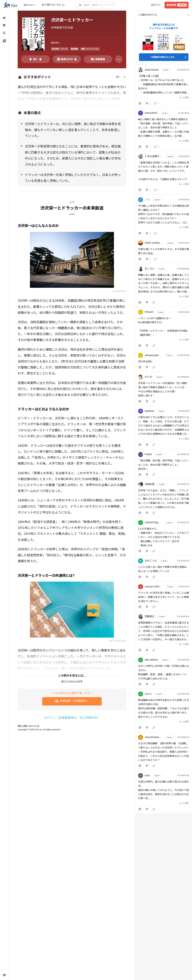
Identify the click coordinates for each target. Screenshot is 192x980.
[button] (164, 87)
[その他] (119, 59)
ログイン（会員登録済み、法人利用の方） (72, 718)
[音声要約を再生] (36, 59)
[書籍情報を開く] (98, 59)
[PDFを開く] (67, 59)
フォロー (166, 70)
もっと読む (184, 97)
